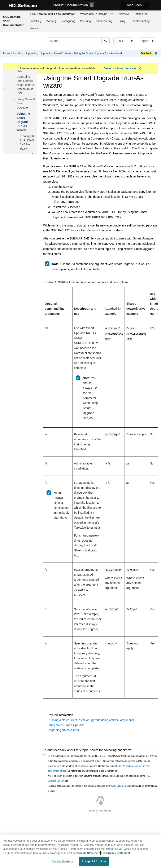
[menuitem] (53, 14)
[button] (15, 77)
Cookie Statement (89, 853)
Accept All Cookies (94, 862)
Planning (51, 21)
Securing (85, 21)
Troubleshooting (140, 21)
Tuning (121, 21)
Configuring (68, 21)
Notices (35, 28)
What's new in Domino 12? (96, 14)
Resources (134, 5)
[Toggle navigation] (92, 5)
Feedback (146, 53)
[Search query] (78, 41)
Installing (36, 21)
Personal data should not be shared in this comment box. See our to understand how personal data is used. (103, 788)
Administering (104, 21)
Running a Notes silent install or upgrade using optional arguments (91, 720)
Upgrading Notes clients (63, 730)
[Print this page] (156, 54)
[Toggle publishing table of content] (3, 86)
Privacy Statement (118, 786)
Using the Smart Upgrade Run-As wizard (98, 53)
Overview (123, 14)
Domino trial (141, 14)
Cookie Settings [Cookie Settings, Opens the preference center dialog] (62, 862)
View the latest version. (120, 68)
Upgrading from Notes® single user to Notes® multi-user (25, 85)
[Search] (106, 41)
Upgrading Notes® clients (56, 53)
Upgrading (32, 53)
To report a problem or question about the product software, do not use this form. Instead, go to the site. (99, 778)
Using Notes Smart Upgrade (66, 725)
